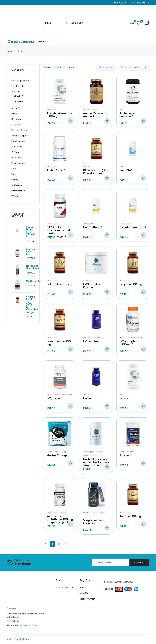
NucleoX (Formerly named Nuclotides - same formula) (96, 462)
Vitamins (16, 92)
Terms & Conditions (65, 587)
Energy (15, 180)
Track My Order (87, 599)
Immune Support (19, 136)
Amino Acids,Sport (91, 109)
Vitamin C (18, 96)
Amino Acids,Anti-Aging (56, 452)
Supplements (88, 280)
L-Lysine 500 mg (131, 285)
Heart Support (18, 163)
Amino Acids (52, 109)
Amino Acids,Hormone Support (59, 395)
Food (14, 174)
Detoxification (89, 223)
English (120, 3)
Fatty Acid (16, 125)
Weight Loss (17, 196)
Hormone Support (127, 452)
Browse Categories (21, 42)
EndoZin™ (126, 170)
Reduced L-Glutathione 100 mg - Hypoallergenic (60, 519)
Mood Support (18, 141)
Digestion (16, 119)
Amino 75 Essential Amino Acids (96, 115)
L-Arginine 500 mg (59, 285)
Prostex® (125, 456)
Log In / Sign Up (142, 3)
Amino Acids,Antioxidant (57, 512)
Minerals (123, 166)
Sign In (83, 587)
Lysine (87, 399)
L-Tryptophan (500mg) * (129, 343)
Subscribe (139, 562)
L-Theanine (91, 342)
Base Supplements (20, 80)
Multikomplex (34, 281)
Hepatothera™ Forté (133, 228)
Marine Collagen (58, 456)
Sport (14, 169)
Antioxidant (17, 185)
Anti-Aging (17, 147)
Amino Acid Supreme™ (127, 115)
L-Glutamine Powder (92, 286)
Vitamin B (18, 102)
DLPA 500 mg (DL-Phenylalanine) (95, 172)
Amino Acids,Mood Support (94, 338)
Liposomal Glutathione (33, 267)
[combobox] (55, 23)
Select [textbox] (48, 23)
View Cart (85, 593)
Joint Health (17, 158)
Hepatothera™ (93, 228)
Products (43, 41)
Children (15, 152)
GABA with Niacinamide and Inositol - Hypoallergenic (58, 232)
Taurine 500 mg (130, 516)
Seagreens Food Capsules (94, 522)
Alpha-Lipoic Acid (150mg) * (31, 232)
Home (10, 51)
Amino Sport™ (56, 170)
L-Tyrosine (53, 399)
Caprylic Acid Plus (31, 252)
